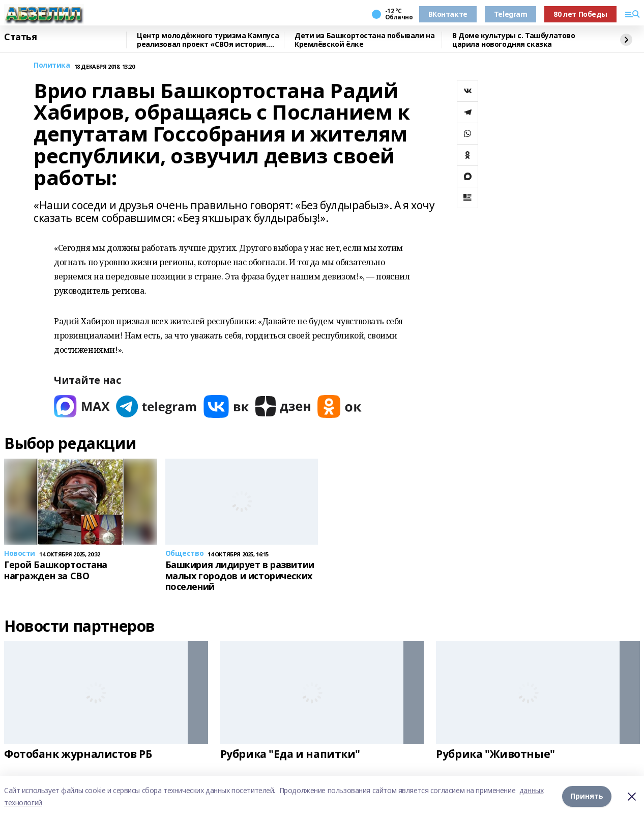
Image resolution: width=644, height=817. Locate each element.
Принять (587, 796)
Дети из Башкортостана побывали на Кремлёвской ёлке (364, 40)
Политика (52, 65)
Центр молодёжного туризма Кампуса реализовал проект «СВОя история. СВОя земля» (208, 40)
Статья (20, 37)
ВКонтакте (448, 14)
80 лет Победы (580, 14)
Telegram (511, 14)
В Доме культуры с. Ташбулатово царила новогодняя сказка (514, 40)
